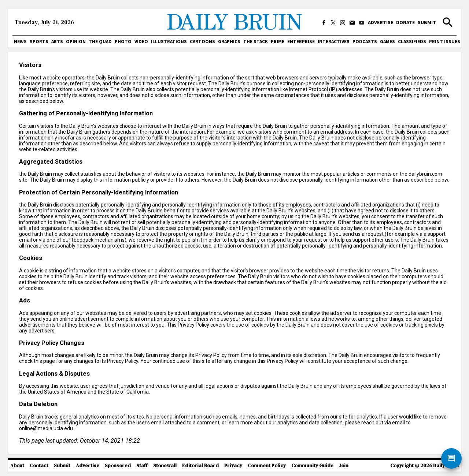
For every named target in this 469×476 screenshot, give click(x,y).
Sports (39, 42)
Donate (405, 22)
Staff (142, 466)
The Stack (256, 42)
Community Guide (312, 466)
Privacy (233, 466)
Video (141, 42)
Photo (123, 42)
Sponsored (118, 466)
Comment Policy (267, 466)
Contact (39, 466)
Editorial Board (200, 466)
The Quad (100, 42)
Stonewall (165, 466)
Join (344, 466)
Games (387, 42)
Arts (57, 42)
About (17, 466)
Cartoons (202, 42)
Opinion (76, 42)
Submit (427, 22)
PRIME (278, 42)
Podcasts (365, 42)
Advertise (381, 22)
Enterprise (301, 42)
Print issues (445, 42)
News (20, 42)
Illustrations (169, 42)
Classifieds (412, 42)
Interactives (334, 42)
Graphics (229, 42)
